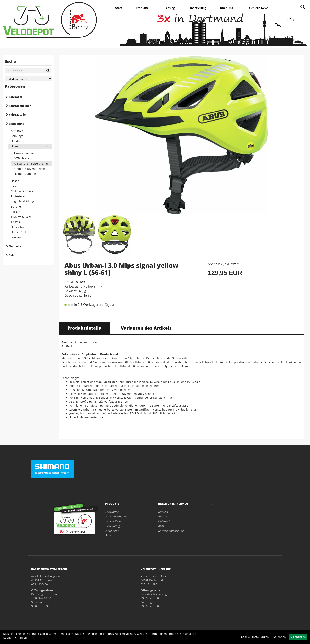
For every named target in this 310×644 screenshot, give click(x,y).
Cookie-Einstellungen (255, 637)
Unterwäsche (20, 232)
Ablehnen (279, 637)
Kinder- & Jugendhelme (29, 169)
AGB (161, 526)
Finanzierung (197, 8)
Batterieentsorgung (171, 531)
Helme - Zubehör (25, 174)
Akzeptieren (298, 637)
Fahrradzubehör (20, 106)
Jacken (15, 186)
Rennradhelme (24, 153)
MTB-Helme (22, 158)
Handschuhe (19, 141)
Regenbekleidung (22, 201)
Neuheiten (16, 246)
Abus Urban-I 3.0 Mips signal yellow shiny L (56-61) (121, 269)
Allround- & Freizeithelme (31, 164)
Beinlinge (17, 136)
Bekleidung (17, 124)
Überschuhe (19, 227)
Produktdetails (84, 328)
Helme (15, 146)
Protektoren (19, 196)
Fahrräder (16, 97)
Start (119, 8)
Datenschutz (166, 521)
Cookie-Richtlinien (15, 638)
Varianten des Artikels (146, 328)
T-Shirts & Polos (21, 217)
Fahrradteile (17, 115)
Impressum (165, 516)
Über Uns (227, 8)
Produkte (143, 8)
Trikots (15, 222)
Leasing (170, 8)
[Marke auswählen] (28, 78)
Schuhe (16, 207)
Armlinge (17, 131)
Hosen (15, 181)
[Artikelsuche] (303, 7)
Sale (12, 255)
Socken (16, 212)
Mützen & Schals (22, 191)
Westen (16, 237)
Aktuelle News (259, 8)
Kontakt (163, 512)
